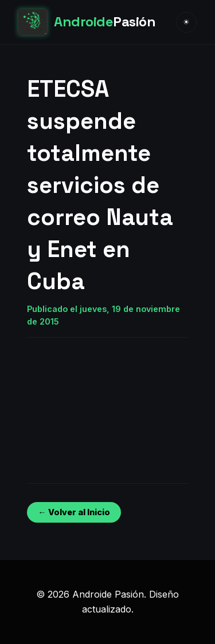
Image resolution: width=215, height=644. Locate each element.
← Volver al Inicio (74, 512)
